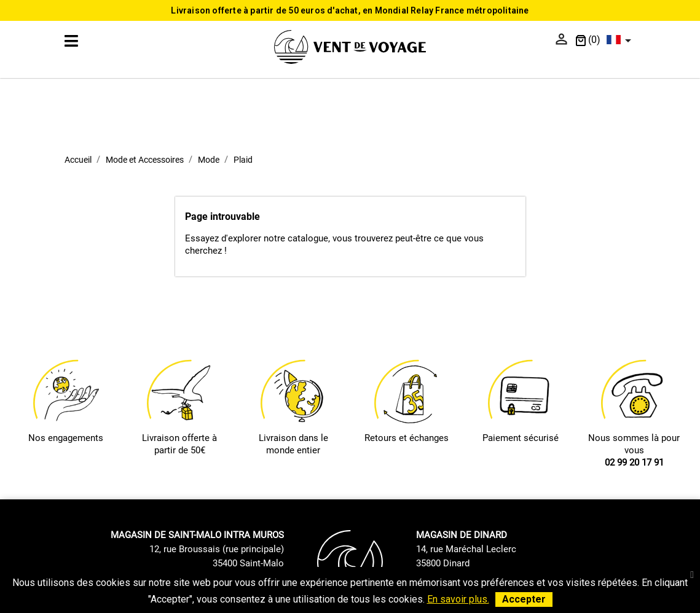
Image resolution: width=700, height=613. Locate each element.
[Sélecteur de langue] (621, 41)
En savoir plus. (458, 599)
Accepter (524, 599)
